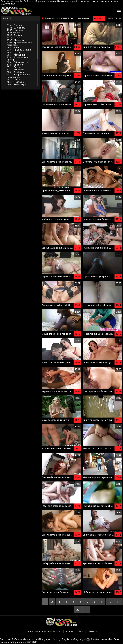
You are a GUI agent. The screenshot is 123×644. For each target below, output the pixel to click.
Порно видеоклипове (46, 1)
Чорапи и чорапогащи (15, 31)
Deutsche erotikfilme (34, 639)
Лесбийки (15, 72)
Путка (14, 52)
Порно (14, 79)
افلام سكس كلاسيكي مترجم (57, 639)
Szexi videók (6, 639)
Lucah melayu (107, 639)
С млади (15, 25)
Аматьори (16, 70)
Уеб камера (16, 84)
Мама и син (16, 55)
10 (110, 602)
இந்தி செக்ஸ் (93, 639)
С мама (14, 38)
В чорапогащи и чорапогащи (19, 76)
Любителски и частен (18, 59)
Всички (99, 18)
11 (118, 602)
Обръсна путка (18, 62)
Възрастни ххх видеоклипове (43, 631)
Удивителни (113, 18)
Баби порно (18, 639)
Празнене (15, 82)
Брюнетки (16, 65)
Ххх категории (74, 631)
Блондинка (16, 28)
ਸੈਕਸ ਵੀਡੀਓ (32, 642)
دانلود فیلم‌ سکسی (78, 639)
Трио (13, 47)
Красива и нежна (19, 50)
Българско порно (67, 1)
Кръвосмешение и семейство (20, 44)
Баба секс (29, 1)
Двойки (14, 35)
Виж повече (83, 18)
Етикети (92, 631)
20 (78, 610)
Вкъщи (14, 67)
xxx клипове (84, 1)
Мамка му (16, 40)
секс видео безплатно (102, 1)
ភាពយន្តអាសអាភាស (18, 642)
